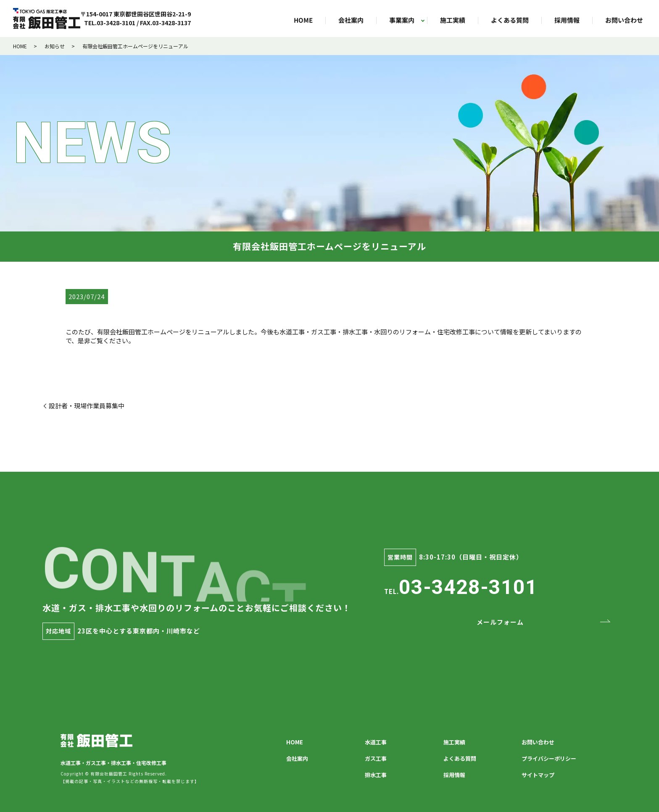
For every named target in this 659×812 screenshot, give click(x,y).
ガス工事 (376, 758)
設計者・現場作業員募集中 (87, 406)
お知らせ (55, 46)
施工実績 (453, 20)
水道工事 (376, 742)
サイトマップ (538, 775)
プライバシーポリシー (549, 758)
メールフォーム (500, 622)
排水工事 (376, 775)
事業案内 (402, 20)
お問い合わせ (624, 20)
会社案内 (351, 20)
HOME (303, 20)
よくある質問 (510, 20)
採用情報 (567, 20)
